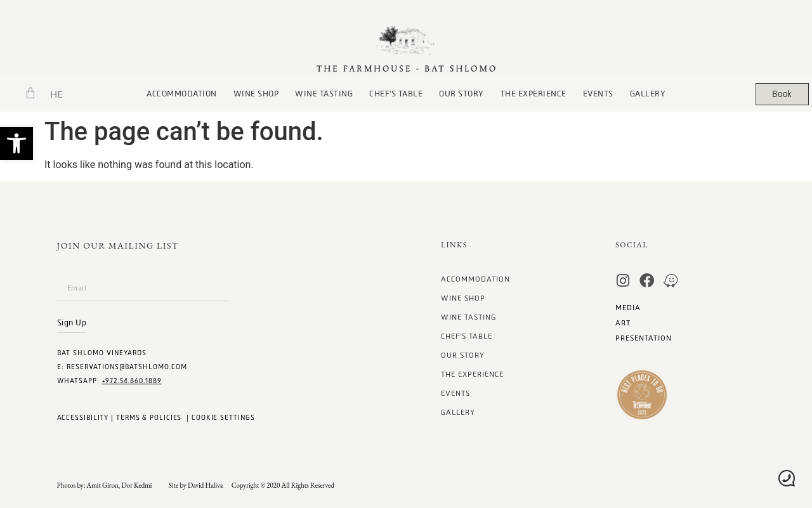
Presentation (644, 338)
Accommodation (182, 94)
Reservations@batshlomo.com (127, 367)
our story (462, 94)
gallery (648, 94)
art (623, 323)
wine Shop (256, 94)
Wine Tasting (324, 94)
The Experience (534, 94)
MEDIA (628, 308)
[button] (16, 143)
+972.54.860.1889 (132, 381)
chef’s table (396, 94)
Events (598, 94)
